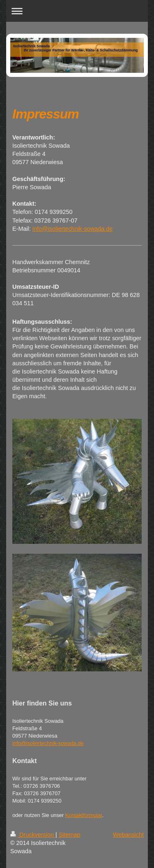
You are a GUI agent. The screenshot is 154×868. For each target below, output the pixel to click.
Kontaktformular (84, 815)
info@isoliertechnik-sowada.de (72, 229)
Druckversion (33, 835)
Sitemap (70, 835)
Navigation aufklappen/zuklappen (77, 11)
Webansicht (128, 835)
